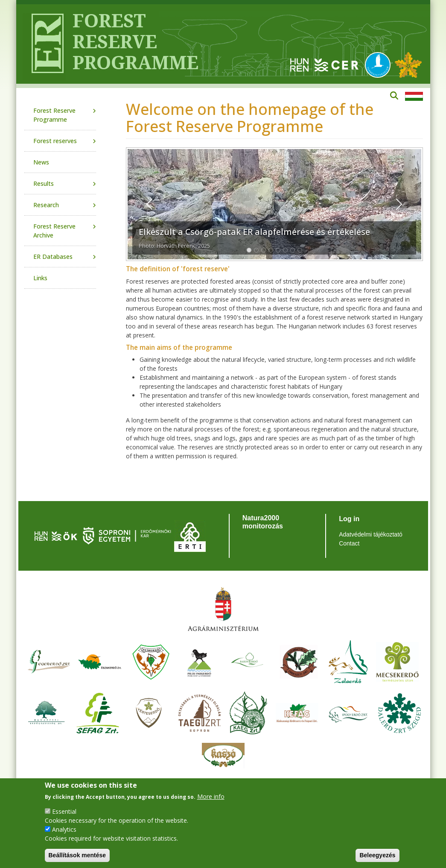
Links (40, 278)
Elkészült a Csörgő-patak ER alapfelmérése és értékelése (254, 232)
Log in (349, 519)
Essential (64, 811)
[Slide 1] (249, 250)
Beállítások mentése (77, 855)
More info (211, 796)
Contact (349, 543)
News (41, 162)
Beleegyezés (377, 855)
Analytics (64, 829)
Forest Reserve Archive (54, 231)
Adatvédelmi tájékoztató (371, 534)
